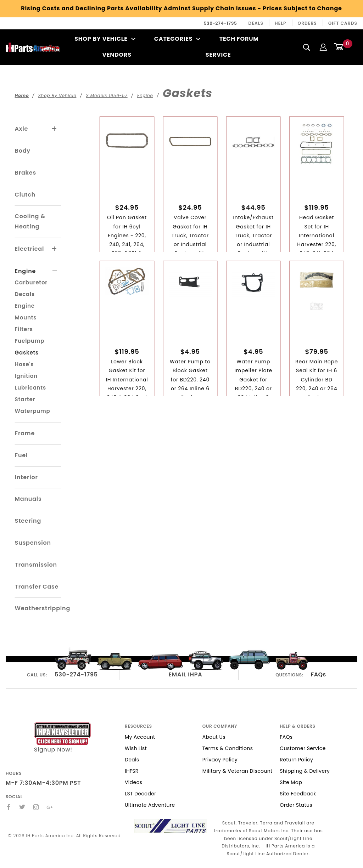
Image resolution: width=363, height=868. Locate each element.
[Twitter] (22, 807)
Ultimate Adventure (150, 805)
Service (218, 55)
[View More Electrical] (55, 249)
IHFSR (132, 771)
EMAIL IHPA (186, 674)
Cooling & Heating (30, 221)
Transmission (36, 565)
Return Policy (296, 760)
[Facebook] (9, 807)
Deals (256, 23)
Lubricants (30, 388)
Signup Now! (62, 738)
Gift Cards (343, 23)
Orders (307, 23)
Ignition (26, 376)
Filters (24, 329)
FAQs (319, 674)
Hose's (24, 364)
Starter (25, 399)
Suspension (33, 543)
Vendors (117, 55)
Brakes (26, 173)
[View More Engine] (55, 271)
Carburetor (31, 282)
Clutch (25, 195)
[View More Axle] (55, 129)
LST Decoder (141, 794)
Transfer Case (37, 587)
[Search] (307, 47)
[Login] (323, 47)
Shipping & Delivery (305, 771)
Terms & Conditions (228, 748)
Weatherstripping (43, 608)
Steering (28, 521)
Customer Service (303, 748)
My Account (140, 737)
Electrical (30, 249)
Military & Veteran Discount (238, 771)
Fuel (21, 455)
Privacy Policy (220, 760)
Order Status (296, 805)
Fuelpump (30, 341)
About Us (214, 737)
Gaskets (27, 353)
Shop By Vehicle (105, 39)
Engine (26, 271)
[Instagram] (36, 807)
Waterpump (33, 411)
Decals (25, 294)
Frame (25, 433)
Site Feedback (298, 794)
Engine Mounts (26, 312)
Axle (22, 129)
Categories (177, 39)
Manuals (28, 499)
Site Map (291, 782)
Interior (26, 477)
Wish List (136, 748)
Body (23, 151)
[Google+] (50, 807)
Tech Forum (239, 39)
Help (281, 23)
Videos (133, 782)
